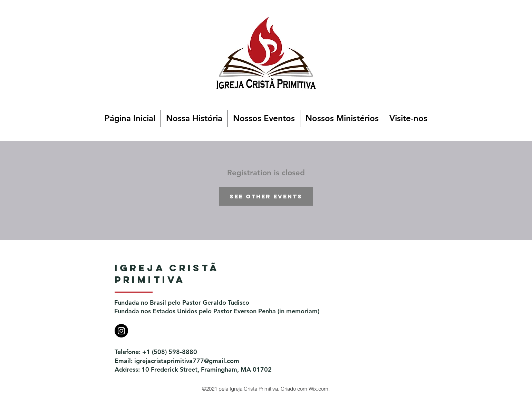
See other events (266, 196)
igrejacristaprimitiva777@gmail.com (187, 361)
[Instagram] (121, 331)
